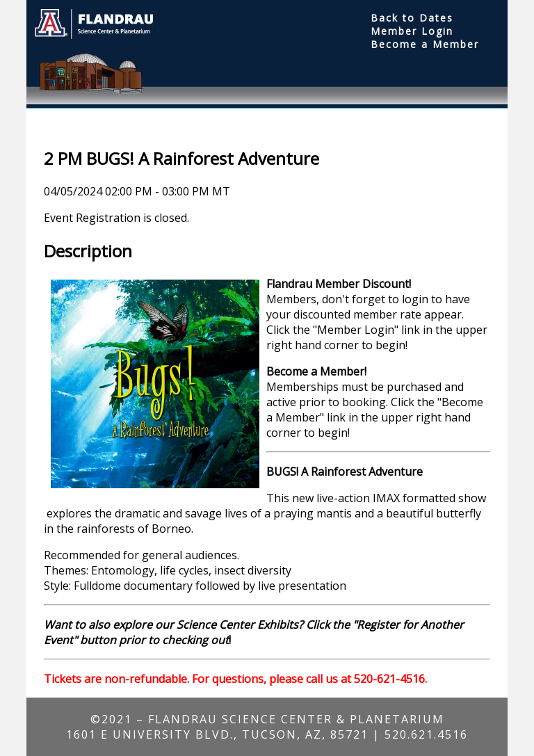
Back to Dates (412, 18)
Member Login (412, 31)
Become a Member (425, 44)
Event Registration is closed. (116, 218)
